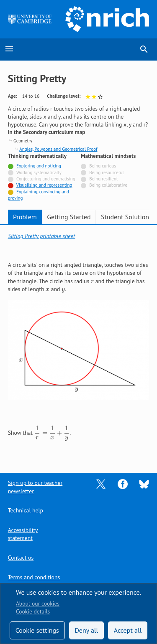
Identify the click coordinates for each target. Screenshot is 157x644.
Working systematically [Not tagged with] (39, 172)
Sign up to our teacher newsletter (35, 487)
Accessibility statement (23, 534)
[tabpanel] (79, 343)
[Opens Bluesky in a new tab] (144, 484)
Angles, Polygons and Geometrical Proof (58, 149)
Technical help (26, 510)
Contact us (21, 558)
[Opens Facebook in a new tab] (123, 484)
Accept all (128, 630)
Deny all (86, 630)
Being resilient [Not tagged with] (103, 179)
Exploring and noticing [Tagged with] (39, 166)
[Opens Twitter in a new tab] (101, 484)
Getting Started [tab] (69, 217)
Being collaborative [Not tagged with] (108, 185)
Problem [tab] (25, 217)
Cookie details (33, 611)
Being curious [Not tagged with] (103, 166)
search (144, 49)
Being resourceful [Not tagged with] (106, 172)
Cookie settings (37, 630)
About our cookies (38, 603)
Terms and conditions (34, 577)
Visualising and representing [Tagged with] (44, 185)
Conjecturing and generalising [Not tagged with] (46, 179)
